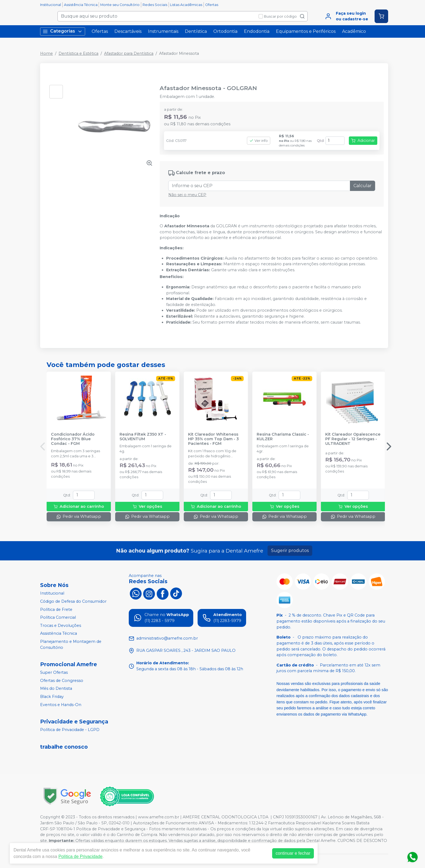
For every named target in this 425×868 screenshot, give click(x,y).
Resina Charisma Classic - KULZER (283, 437)
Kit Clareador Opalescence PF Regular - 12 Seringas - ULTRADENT (353, 439)
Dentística (196, 31)
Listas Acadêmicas (186, 5)
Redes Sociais (155, 5)
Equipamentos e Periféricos (306, 31)
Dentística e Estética (78, 53)
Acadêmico (354, 31)
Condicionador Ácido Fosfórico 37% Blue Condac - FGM (73, 439)
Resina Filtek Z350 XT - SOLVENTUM (143, 437)
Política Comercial (58, 617)
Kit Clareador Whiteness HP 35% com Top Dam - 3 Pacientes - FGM (213, 439)
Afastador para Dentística (129, 53)
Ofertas (212, 5)
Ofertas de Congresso (62, 681)
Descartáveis (128, 31)
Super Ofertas (54, 672)
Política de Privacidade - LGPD (70, 730)
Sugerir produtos (290, 551)
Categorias (63, 31)
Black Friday (52, 697)
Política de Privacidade (80, 856)
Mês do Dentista (56, 689)
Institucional (51, 5)
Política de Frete (56, 609)
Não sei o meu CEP (187, 195)
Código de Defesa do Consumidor (73, 601)
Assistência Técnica (81, 5)
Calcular (363, 186)
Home (46, 53)
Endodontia (257, 31)
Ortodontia (225, 31)
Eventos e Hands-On (61, 705)
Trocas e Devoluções (61, 626)
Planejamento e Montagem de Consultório (71, 644)
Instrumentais (163, 31)
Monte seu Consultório (120, 5)
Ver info (259, 141)
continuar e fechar (293, 853)
